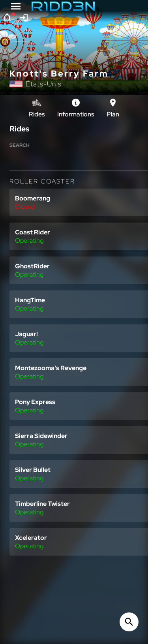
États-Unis (44, 84)
